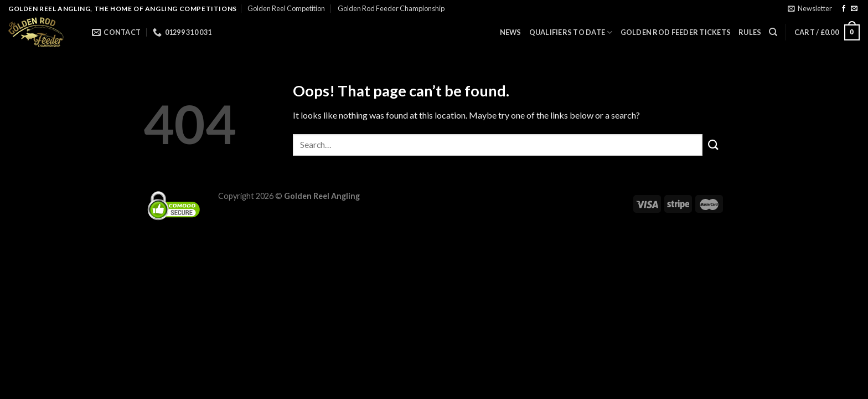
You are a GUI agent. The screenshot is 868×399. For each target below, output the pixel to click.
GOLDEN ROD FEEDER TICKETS (676, 32)
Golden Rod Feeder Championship (391, 8)
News (511, 32)
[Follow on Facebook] (844, 9)
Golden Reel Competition (286, 8)
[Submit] (714, 145)
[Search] (773, 32)
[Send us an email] (854, 9)
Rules (750, 32)
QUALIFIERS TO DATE (571, 32)
